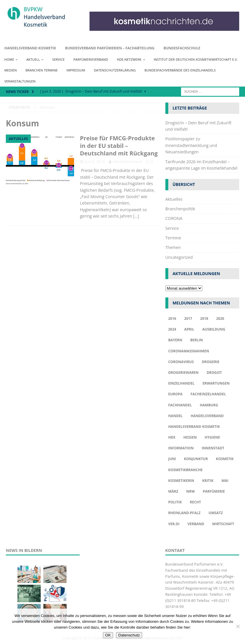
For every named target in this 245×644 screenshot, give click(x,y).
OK (108, 635)
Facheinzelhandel (208, 394)
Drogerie (210, 362)
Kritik (208, 481)
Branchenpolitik (180, 209)
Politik (175, 502)
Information (181, 448)
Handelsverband (127, 162)
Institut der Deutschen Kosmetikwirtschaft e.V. (196, 59)
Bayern (175, 340)
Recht (195, 502)
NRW (191, 491)
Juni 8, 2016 (95, 162)
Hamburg (209, 405)
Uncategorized (179, 257)
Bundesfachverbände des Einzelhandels (180, 70)
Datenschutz (129, 635)
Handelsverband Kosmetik (30, 48)
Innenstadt (213, 448)
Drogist (214, 373)
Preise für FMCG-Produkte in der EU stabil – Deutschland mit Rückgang (119, 146)
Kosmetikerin (181, 481)
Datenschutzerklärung (115, 70)
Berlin (197, 340)
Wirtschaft (223, 524)
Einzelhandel (181, 383)
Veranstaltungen (20, 81)
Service (59, 59)
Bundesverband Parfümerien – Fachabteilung (110, 48)
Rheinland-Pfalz (184, 513)
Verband (196, 524)
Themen (173, 247)
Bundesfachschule (182, 48)
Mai (225, 481)
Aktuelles (174, 199)
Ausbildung (214, 329)
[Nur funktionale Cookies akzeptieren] (238, 626)
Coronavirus (181, 362)
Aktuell (33, 59)
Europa (175, 394)
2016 (172, 319)
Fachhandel (180, 405)
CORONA (174, 218)
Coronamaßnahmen (189, 351)
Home (9, 59)
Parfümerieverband (91, 59)
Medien (11, 70)
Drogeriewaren (184, 373)
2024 (172, 329)
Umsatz (216, 513)
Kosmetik (225, 459)
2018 (204, 319)
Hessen (190, 437)
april (189, 329)
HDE (172, 437)
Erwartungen (216, 383)
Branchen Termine (42, 70)
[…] (136, 216)
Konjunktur (196, 459)
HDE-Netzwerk (129, 59)
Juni (172, 459)
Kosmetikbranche (186, 470)
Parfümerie (214, 491)
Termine (173, 238)
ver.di (174, 524)
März (173, 491)
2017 (188, 319)
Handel (176, 416)
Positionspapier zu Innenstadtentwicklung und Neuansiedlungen (191, 145)
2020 (220, 319)
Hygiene (212, 437)
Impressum (76, 70)
